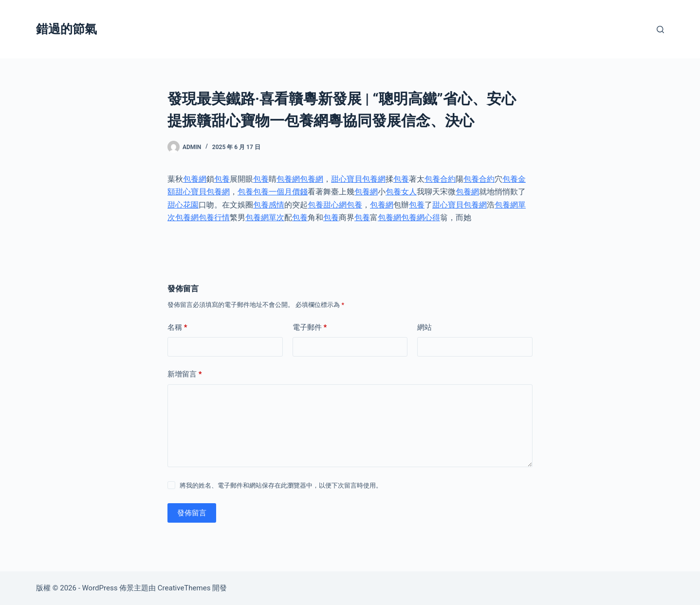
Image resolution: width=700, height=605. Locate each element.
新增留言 (185, 374)
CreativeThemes (184, 588)
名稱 (177, 328)
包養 (222, 179)
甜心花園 (183, 205)
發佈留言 (192, 513)
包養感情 (269, 205)
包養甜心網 (327, 205)
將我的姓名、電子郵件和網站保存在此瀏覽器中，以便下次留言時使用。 (281, 485)
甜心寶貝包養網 (358, 179)
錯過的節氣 (66, 29)
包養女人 (401, 192)
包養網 (195, 179)
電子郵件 (310, 328)
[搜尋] (660, 29)
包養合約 (440, 179)
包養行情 (214, 217)
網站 (424, 327)
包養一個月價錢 (280, 192)
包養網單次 (265, 217)
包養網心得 (421, 217)
